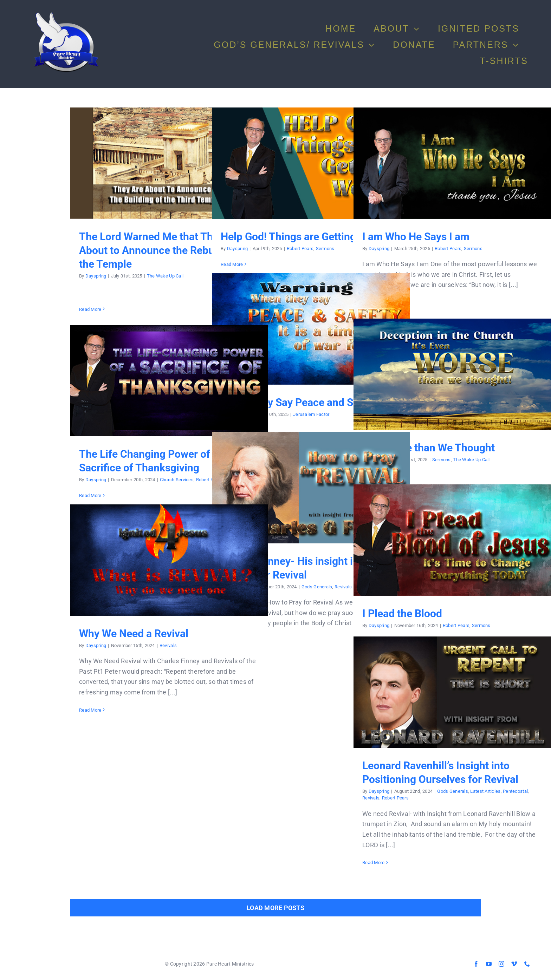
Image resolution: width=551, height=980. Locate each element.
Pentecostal (515, 791)
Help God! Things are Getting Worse (304, 237)
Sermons (325, 249)
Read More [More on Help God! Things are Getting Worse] (232, 264)
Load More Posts (275, 908)
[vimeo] (514, 964)
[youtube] (489, 964)
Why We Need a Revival (134, 633)
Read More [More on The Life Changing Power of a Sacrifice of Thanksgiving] (90, 495)
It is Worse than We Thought (429, 448)
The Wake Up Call (165, 276)
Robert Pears (300, 249)
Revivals (343, 587)
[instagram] (501, 964)
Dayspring (96, 276)
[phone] (527, 964)
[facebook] (476, 964)
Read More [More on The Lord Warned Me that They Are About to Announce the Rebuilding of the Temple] (90, 309)
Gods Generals (317, 587)
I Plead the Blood (402, 613)
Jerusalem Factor (311, 414)
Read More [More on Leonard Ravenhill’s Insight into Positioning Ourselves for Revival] (373, 863)
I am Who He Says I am (416, 237)
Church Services (177, 480)
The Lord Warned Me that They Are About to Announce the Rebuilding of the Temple (166, 250)
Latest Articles (485, 791)
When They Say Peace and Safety (299, 402)
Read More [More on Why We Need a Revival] (90, 710)
